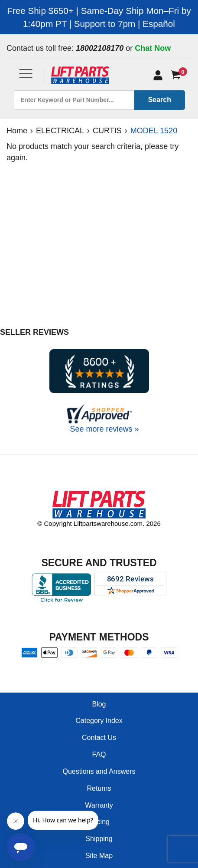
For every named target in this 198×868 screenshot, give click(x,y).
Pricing (99, 822)
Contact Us (99, 738)
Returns (99, 788)
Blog (99, 704)
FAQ (99, 754)
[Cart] (177, 75)
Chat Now (153, 48)
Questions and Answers (99, 771)
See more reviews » (104, 429)
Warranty (99, 805)
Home (17, 131)
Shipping (99, 839)
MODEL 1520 (154, 131)
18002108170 (100, 48)
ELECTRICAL (60, 131)
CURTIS (107, 131)
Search (160, 100)
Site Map (99, 856)
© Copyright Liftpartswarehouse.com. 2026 (99, 523)
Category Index (99, 721)
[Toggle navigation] (26, 74)
